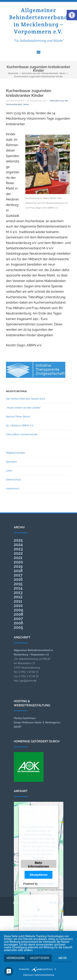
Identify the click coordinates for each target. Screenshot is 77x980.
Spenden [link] (11, 462)
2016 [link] (18, 579)
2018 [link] (18, 571)
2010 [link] (18, 606)
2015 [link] (18, 584)
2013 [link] (18, 592)
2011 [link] (18, 601)
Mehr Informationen (38, 864)
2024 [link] (18, 545)
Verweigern (15, 958)
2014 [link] (18, 588)
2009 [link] (19, 610)
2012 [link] (18, 597)
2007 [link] (19, 619)
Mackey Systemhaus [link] (25, 718)
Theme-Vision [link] (57, 903)
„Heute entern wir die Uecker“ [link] (23, 408)
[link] (72, 15)
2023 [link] (18, 549)
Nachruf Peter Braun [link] (18, 417)
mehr (63, 958)
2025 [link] (18, 540)
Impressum (28, 975)
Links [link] (9, 471)
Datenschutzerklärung (44, 975)
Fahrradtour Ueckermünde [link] (22, 434)
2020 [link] (19, 562)
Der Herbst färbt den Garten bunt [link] (26, 399)
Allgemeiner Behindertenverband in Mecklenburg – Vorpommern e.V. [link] (38, 21)
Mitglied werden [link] (16, 453)
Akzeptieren (38, 875)
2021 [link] (18, 558)
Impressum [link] (13, 488)
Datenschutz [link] (13, 480)
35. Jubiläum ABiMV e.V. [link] (20, 425)
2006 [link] (19, 623)
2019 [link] (18, 566)
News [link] (26, 104)
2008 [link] (19, 614)
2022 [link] (18, 553)
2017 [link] (18, 575)
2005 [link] (19, 627)
